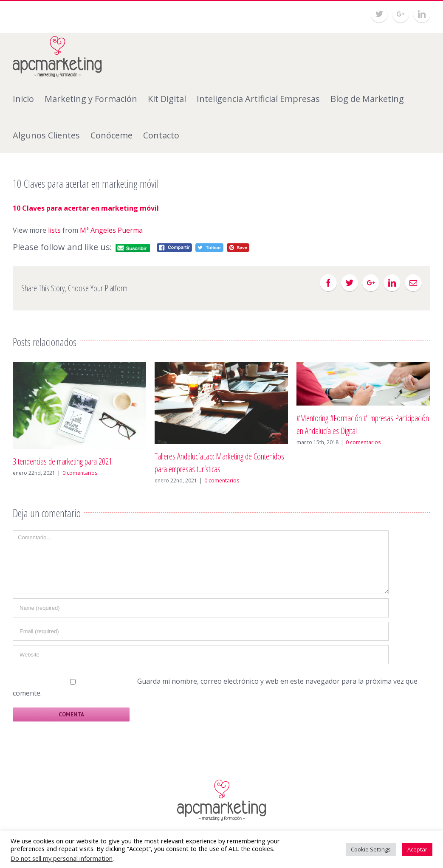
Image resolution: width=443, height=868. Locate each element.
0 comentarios (80, 473)
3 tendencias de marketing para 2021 (62, 461)
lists (54, 230)
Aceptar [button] (417, 849)
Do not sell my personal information (62, 858)
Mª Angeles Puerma (111, 230)
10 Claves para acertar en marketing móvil (86, 208)
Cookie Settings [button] (371, 849)
